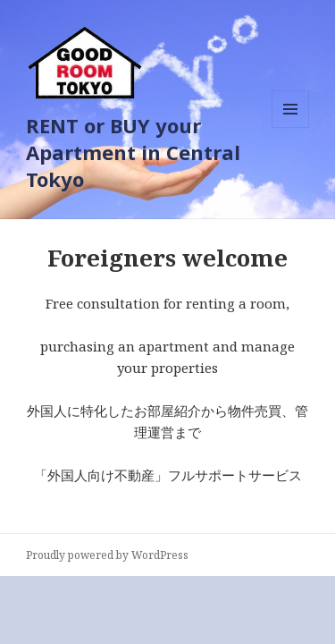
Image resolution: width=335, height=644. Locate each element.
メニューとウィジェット (290, 127)
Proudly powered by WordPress (107, 555)
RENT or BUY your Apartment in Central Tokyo (133, 152)
